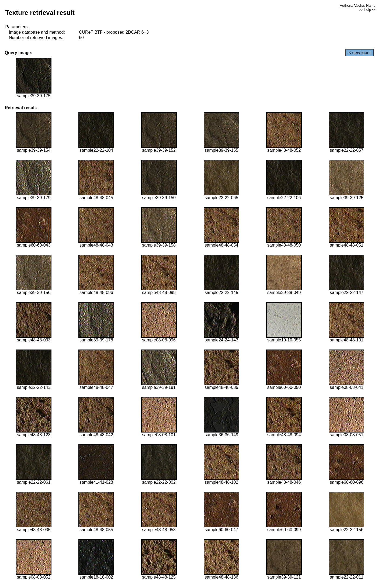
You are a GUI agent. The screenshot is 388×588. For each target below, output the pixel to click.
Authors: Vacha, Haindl (358, 6)
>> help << (368, 10)
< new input (359, 53)
